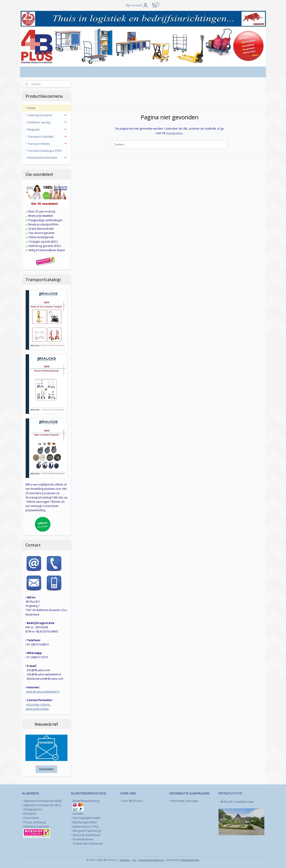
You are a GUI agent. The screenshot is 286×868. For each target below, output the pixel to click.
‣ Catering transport (47, 115)
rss (134, 860)
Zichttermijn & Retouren (88, 844)
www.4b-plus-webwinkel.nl (43, 692)
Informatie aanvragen (185, 801)
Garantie (78, 814)
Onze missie (31, 818)
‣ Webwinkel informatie (47, 158)
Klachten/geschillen (85, 822)
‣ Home (31, 108)
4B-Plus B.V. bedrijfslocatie (237, 802)
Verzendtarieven (83, 839)
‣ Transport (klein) (47, 144)
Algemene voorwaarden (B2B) (42, 801)
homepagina (174, 133)
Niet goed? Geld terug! (87, 831)
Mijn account (137, 5)
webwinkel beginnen (151, 860)
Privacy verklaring (35, 822)
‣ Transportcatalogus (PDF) (44, 151)
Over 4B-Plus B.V (132, 801)
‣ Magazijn (47, 129)
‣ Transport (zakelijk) (47, 137)
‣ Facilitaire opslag (47, 122)
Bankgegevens (33, 809)
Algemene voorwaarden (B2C (42, 805)
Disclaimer (30, 814)
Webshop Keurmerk (36, 827)
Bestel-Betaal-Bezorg (86, 801)
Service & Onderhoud (86, 835)
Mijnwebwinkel (190, 860)
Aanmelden (46, 769)
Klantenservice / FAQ (86, 827)
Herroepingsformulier (87, 818)
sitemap (125, 860)
